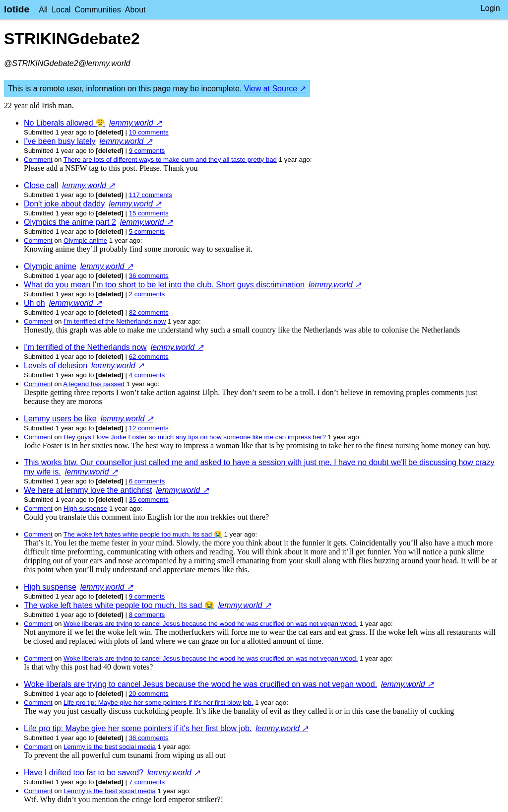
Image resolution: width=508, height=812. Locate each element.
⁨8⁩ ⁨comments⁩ (147, 615)
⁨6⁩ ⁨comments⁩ (147, 481)
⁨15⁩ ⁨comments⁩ (149, 213)
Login (490, 8)
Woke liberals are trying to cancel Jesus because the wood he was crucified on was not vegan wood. (211, 624)
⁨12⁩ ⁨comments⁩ (149, 428)
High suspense (85, 508)
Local (61, 10)
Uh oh (34, 303)
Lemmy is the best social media (110, 747)
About (135, 10)
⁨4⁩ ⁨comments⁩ (147, 375)
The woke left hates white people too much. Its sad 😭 (143, 534)
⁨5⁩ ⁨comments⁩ (147, 232)
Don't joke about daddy (64, 204)
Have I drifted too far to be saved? (84, 773)
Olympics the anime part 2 (70, 222)
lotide (17, 9)
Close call (41, 185)
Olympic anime (85, 240)
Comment (38, 160)
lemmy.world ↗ (135, 123)
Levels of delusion (56, 366)
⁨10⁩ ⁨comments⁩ (149, 132)
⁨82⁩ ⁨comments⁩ (149, 312)
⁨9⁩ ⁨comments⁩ (147, 151)
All (43, 10)
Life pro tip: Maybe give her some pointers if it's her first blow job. (159, 703)
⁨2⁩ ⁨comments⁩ (147, 294)
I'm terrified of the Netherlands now (115, 321)
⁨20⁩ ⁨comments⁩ (149, 694)
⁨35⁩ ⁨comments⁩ (149, 500)
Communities (97, 10)
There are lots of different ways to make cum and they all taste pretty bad (170, 160)
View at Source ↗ (275, 89)
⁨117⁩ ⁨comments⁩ (151, 195)
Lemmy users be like (60, 419)
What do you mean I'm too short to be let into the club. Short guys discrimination (164, 285)
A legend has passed (94, 384)
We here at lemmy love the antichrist (88, 490)
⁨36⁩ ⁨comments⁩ (149, 276)
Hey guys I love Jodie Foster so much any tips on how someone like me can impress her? (195, 437)
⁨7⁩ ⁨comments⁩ (147, 782)
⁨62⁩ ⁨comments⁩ (149, 357)
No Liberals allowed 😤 (64, 123)
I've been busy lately (60, 141)
